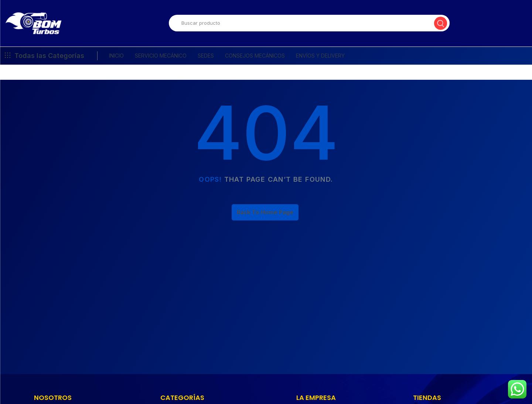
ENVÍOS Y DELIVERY (320, 60)
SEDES (206, 60)
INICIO (116, 60)
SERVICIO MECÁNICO (161, 60)
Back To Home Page (265, 216)
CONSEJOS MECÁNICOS (255, 60)
